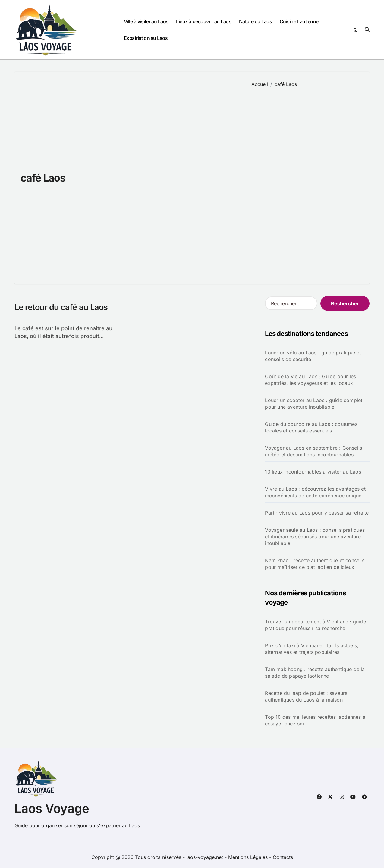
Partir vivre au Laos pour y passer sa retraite (317, 513)
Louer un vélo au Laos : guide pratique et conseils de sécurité (313, 356)
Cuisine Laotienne (299, 21)
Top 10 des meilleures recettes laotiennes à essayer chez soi (315, 720)
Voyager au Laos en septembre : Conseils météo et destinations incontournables (313, 451)
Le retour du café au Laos (61, 307)
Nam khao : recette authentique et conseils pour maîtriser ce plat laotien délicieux (315, 564)
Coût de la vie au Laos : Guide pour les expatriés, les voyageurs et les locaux (310, 380)
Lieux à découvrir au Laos (204, 21)
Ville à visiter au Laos (146, 21)
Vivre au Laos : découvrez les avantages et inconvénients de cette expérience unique (315, 492)
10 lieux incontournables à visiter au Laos (313, 472)
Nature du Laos (255, 21)
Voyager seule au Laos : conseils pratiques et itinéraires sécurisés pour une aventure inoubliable (315, 537)
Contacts (283, 857)
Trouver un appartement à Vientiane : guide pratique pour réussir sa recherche (315, 625)
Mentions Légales (249, 857)
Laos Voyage (52, 808)
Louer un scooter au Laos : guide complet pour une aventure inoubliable (314, 404)
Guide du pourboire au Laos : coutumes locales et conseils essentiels (311, 427)
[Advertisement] (306, 181)
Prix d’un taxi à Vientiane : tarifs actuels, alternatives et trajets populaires (312, 649)
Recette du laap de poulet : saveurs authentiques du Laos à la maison (306, 696)
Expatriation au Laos (146, 38)
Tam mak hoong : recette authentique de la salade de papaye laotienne (315, 673)
